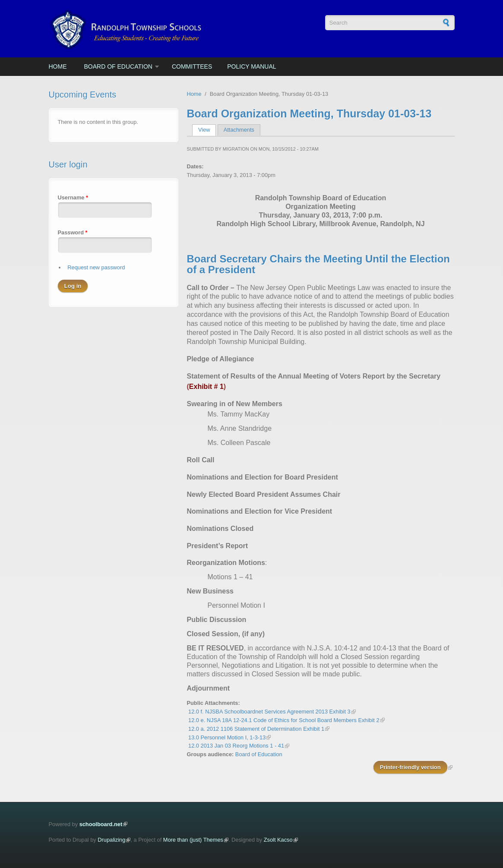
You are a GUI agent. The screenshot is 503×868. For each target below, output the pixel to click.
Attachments (239, 130)
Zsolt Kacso (278, 840)
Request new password (96, 267)
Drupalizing (111, 840)
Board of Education (118, 66)
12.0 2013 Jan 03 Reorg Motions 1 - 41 (236, 746)
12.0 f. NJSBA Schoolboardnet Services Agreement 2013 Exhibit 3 (269, 712)
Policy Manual (251, 66)
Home (58, 66)
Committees (192, 66)
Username (73, 197)
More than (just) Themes (193, 840)
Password (73, 232)
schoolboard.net (101, 824)
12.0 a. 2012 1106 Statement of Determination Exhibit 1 (256, 729)
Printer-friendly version (410, 767)
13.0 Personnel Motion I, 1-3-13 (227, 737)
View (207, 130)
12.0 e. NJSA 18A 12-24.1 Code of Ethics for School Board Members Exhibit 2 (284, 720)
